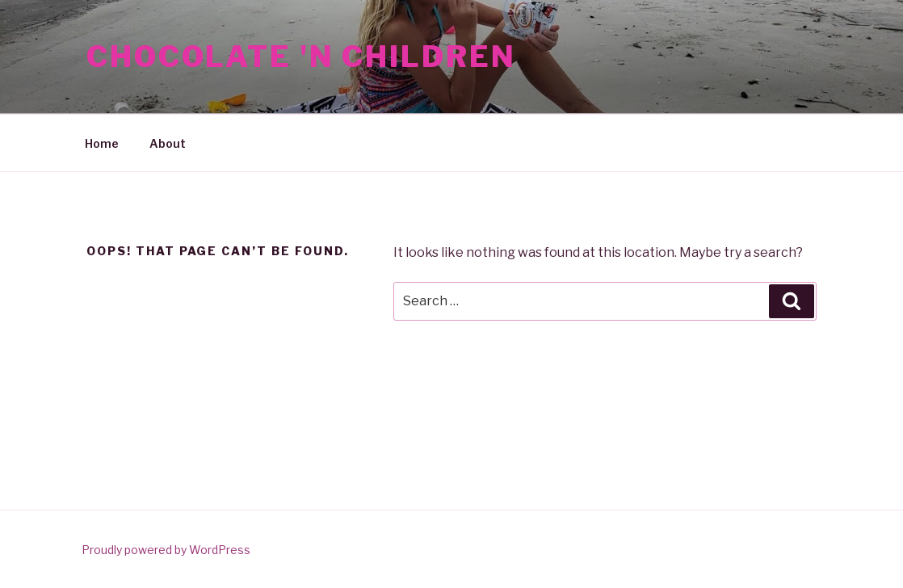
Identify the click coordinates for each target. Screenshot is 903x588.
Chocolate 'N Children (301, 57)
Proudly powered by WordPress (166, 550)
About (168, 143)
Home (102, 143)
